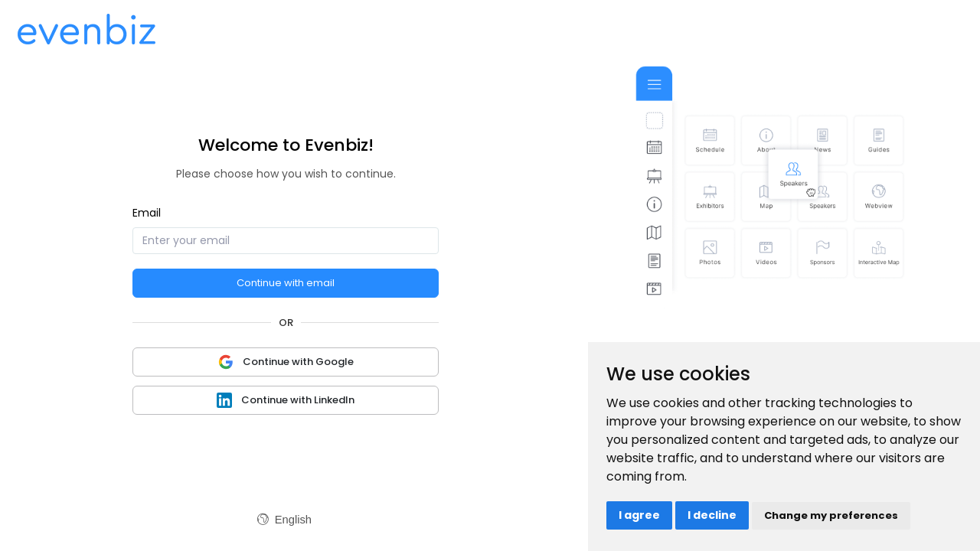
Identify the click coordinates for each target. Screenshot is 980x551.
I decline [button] (712, 515)
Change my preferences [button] (831, 515)
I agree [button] (639, 515)
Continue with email (286, 283)
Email (147, 213)
